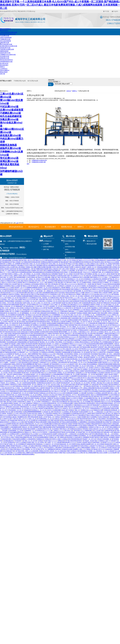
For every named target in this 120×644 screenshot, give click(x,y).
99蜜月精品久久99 (64, 429)
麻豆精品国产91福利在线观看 (80, 412)
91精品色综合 (19, 386)
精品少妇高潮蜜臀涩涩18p (76, 262)
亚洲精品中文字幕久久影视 (36, 356)
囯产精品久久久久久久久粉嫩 (108, 379)
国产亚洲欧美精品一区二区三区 (45, 419)
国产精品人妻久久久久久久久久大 (68, 284)
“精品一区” (77, 410)
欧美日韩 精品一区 (93, 419)
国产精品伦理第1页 (22, 298)
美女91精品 (90, 393)
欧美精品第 (25, 291)
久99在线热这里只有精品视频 (45, 407)
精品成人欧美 (28, 281)
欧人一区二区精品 (60, 396)
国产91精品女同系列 (106, 424)
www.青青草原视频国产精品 (87, 390)
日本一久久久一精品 (42, 282)
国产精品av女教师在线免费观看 (68, 422)
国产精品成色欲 (105, 291)
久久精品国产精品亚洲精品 (30, 436)
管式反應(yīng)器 (5, 56)
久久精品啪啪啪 (73, 446)
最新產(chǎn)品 (67, 227)
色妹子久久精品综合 (85, 318)
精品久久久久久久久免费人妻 (69, 328)
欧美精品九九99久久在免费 (7, 267)
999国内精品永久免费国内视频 (110, 425)
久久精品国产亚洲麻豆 (65, 322)
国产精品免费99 (94, 361)
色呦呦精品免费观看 (32, 288)
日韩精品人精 (52, 437)
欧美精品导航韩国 (53, 332)
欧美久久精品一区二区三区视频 (77, 282)
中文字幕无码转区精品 (56, 330)
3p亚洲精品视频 (20, 277)
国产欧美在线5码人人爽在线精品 (53, 448)
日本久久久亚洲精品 (21, 442)
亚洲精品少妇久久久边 (87, 410)
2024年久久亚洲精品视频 (54, 410)
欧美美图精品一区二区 (85, 436)
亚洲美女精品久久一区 (97, 318)
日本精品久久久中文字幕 (104, 316)
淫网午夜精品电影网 (33, 417)
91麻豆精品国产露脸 (21, 398)
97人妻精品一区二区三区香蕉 (33, 402)
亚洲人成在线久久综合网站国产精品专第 (46, 425)
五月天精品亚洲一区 (35, 352)
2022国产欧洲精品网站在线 (29, 379)
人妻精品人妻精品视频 (88, 388)
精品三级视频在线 (53, 446)
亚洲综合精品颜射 (73, 425)
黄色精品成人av (87, 289)
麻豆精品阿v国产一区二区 (68, 383)
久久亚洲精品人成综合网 (100, 393)
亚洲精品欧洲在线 (109, 431)
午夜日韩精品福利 (111, 419)
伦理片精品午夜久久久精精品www (70, 277)
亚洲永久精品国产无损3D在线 (8, 269)
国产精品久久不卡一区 (84, 270)
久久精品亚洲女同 (23, 425)
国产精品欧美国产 (95, 405)
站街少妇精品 (115, 391)
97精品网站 (58, 352)
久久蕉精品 (115, 282)
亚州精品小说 (116, 267)
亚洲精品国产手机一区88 (94, 425)
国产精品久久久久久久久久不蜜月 (86, 260)
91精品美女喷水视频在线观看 (11, 305)
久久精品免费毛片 (68, 405)
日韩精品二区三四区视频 (40, 328)
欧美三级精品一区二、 (77, 386)
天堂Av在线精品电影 (73, 335)
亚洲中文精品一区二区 (29, 303)
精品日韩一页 (32, 291)
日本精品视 (31, 425)
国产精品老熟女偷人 (29, 306)
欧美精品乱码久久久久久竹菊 (44, 431)
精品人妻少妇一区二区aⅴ (64, 299)
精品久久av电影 (16, 286)
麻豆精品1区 (58, 412)
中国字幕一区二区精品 (106, 264)
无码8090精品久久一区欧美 (48, 402)
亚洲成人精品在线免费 (27, 322)
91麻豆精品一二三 (73, 311)
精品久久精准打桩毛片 (34, 359)
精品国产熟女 (8, 359)
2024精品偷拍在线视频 (105, 330)
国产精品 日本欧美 (39, 361)
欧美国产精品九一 (68, 369)
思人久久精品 (34, 434)
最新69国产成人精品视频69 (14, 454)
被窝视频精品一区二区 (28, 313)
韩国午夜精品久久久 (95, 277)
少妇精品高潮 (20, 402)
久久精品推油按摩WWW (8, 339)
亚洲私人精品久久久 (15, 330)
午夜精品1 (57, 417)
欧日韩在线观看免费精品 (42, 437)
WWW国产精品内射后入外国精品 (81, 424)
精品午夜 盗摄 (9, 412)
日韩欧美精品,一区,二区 (86, 374)
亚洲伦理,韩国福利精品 (100, 378)
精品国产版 (114, 274)
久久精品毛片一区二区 (50, 444)
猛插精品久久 (51, 282)
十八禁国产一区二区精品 (83, 345)
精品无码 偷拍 (92, 396)
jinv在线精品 (55, 429)
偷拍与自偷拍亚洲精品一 (105, 337)
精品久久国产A (74, 368)
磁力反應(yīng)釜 (33, 81)
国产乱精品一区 (64, 327)
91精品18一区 (25, 427)
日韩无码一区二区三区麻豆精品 (58, 451)
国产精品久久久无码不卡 (52, 345)
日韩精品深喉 (13, 369)
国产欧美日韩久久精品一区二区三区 (30, 264)
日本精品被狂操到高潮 (68, 448)
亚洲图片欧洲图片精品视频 (44, 267)
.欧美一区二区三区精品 (70, 260)
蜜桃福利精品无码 (52, 366)
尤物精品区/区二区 (51, 286)
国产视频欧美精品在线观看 (41, 269)
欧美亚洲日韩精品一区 (83, 376)
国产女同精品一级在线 (81, 357)
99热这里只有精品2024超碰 (31, 347)
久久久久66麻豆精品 (35, 311)
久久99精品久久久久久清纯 (16, 422)
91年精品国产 (18, 441)
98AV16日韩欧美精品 (102, 403)
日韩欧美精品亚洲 (54, 432)
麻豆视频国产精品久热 (62, 265)
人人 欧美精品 (96, 335)
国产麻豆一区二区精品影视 (68, 391)
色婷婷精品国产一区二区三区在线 (17, 335)
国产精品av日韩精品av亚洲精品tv (100, 288)
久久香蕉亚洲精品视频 (101, 269)
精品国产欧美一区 (26, 373)
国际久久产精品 (64, 325)
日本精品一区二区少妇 (101, 305)
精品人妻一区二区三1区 (15, 310)
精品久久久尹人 (19, 289)
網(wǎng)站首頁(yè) (5, 29)
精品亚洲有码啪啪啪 (40, 453)
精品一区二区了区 (8, 318)
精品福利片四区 (96, 313)
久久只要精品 (87, 449)
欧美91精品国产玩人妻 (10, 337)
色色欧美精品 (75, 318)
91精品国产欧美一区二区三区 (20, 393)
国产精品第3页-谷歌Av (98, 262)
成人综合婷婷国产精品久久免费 (99, 328)
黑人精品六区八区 (109, 345)
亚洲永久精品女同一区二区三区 (97, 429)
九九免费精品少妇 (95, 299)
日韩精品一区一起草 (37, 337)
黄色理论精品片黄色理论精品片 (87, 403)
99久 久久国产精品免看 (54, 303)
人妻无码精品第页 (62, 362)
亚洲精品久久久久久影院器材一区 (81, 299)
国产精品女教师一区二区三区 (78, 366)
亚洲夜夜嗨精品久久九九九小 (69, 417)
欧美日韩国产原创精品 (33, 398)
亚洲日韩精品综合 (70, 427)
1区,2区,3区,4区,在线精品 (23, 325)
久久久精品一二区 (106, 277)
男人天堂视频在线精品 (106, 342)
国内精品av (21, 371)
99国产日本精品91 (72, 451)
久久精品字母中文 (68, 308)
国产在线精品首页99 (30, 444)
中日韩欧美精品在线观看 (37, 357)
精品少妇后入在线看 (102, 453)
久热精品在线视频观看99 (34, 340)
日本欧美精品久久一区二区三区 (74, 279)
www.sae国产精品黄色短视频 (101, 349)
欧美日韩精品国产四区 (9, 451)
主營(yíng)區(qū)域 (5, 223)
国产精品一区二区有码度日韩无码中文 (104, 386)
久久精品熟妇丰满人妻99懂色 (99, 279)
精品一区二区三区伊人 (101, 390)
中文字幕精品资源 (26, 262)
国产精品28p (55, 322)
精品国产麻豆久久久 (23, 282)
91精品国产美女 (49, 388)
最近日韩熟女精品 (66, 386)
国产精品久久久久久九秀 (102, 340)
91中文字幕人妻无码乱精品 (15, 303)
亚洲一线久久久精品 (81, 364)
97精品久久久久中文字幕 (98, 289)
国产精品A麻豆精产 (64, 262)
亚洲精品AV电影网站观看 (62, 400)
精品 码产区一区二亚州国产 (86, 368)
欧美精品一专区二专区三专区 (10, 299)
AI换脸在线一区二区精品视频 (77, 269)
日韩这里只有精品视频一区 (104, 439)
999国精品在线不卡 (60, 350)
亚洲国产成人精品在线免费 (79, 306)
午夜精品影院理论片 (95, 408)
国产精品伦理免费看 (91, 373)
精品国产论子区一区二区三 (108, 381)
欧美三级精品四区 (97, 339)
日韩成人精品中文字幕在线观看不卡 (28, 276)
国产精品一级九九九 (27, 260)
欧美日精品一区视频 (103, 356)
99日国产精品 (79, 385)
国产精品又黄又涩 (64, 446)
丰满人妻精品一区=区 (61, 342)
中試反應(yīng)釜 (5, 36)
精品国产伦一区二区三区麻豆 (46, 347)
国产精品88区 (52, 276)
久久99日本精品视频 (44, 376)
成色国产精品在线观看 (29, 429)
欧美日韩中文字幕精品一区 (104, 282)
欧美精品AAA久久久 (46, 296)
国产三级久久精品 (64, 269)
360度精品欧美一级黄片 (94, 327)
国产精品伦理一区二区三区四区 (82, 308)
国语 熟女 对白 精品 (87, 333)
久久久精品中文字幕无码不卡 (83, 339)
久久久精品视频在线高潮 (33, 335)
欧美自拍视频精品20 (10, 398)
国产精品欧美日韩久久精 (99, 296)
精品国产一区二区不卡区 (89, 439)
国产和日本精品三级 (105, 385)
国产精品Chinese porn (72, 396)
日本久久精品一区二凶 (56, 305)
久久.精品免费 (82, 393)
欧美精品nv (43, 320)
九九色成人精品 (19, 281)
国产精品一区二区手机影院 (25, 316)
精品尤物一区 (31, 437)
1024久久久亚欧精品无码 (99, 281)
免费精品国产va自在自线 (12, 407)
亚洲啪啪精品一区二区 (30, 431)
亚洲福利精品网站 (101, 315)
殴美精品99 (33, 282)
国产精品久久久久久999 (111, 311)
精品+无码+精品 (36, 281)
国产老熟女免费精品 (112, 427)
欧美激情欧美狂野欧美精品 (52, 272)
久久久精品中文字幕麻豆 (39, 369)
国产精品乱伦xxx (71, 294)
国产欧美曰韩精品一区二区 (75, 362)
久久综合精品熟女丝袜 (66, 316)
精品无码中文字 (82, 284)
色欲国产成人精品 (66, 303)
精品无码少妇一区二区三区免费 (26, 420)
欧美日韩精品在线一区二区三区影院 (66, 444)
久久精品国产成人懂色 (48, 412)
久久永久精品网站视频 (45, 424)
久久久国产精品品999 (21, 362)
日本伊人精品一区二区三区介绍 (57, 264)
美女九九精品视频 (84, 277)
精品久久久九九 (89, 294)
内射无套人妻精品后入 (65, 333)
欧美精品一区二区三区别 (44, 288)
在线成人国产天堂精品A (67, 410)
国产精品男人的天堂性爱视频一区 (68, 432)
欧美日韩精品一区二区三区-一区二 (49, 335)
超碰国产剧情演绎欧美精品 (87, 371)
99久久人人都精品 (24, 448)
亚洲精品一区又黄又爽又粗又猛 (91, 369)
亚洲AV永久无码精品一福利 (16, 294)
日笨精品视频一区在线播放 (48, 279)
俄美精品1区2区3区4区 (64, 281)
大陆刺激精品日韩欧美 (88, 305)
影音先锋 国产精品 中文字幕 (31, 294)
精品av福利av (43, 366)
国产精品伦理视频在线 (40, 381)
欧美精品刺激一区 (42, 339)
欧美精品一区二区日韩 (63, 366)
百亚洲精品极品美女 (8, 441)
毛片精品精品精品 (91, 286)
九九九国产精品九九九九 (110, 412)
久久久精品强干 (70, 364)
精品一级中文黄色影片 (93, 350)
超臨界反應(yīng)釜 (5, 53)
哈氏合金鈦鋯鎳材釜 (5, 41)
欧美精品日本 (37, 296)
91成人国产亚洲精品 (16, 296)
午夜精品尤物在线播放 (20, 437)
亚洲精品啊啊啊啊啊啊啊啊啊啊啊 (32, 412)
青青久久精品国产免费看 (105, 293)
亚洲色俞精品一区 (62, 425)
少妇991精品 (18, 301)
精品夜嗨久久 (95, 308)
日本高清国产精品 (16, 260)
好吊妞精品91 (87, 279)
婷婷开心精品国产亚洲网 (66, 267)
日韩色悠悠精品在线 (38, 333)
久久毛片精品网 (112, 453)
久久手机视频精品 (64, 344)
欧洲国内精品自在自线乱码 (44, 383)
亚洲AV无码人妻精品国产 (68, 339)
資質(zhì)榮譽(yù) (5, 70)
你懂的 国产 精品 (56, 277)
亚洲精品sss (56, 359)
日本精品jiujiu (61, 434)
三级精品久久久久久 (58, 431)
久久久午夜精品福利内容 (12, 391)
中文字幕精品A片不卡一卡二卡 (81, 323)
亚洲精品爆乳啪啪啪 (27, 296)
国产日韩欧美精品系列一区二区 (30, 424)
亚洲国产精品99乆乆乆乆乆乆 (106, 362)
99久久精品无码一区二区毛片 (71, 349)
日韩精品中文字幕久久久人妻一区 (97, 427)
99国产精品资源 (55, 420)
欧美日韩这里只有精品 (52, 453)
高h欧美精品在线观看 (105, 391)
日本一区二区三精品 (77, 296)
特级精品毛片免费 (98, 410)
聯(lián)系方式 (91, 241)
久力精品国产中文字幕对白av (96, 446)
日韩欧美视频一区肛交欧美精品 (64, 354)
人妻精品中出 (28, 318)
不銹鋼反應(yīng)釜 (5, 39)
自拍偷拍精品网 (86, 303)
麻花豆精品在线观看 (50, 396)
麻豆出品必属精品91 (62, 402)
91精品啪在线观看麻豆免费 (104, 267)
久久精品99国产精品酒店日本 (20, 359)
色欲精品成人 (39, 444)
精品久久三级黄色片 (19, 318)
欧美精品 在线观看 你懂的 (84, 313)
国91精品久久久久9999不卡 (55, 260)
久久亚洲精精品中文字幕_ (35, 298)
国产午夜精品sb (39, 415)
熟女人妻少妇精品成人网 (12, 448)
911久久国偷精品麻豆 (86, 431)
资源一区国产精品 (40, 299)
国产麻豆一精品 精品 (97, 383)
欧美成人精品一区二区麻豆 (30, 386)
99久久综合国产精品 (98, 431)
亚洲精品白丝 (40, 439)
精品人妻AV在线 (109, 347)
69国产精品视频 (28, 422)
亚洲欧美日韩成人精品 (56, 298)
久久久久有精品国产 (44, 305)
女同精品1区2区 (101, 310)
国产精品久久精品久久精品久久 (92, 415)
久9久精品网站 (80, 434)
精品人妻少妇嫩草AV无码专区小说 (29, 378)
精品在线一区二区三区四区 (83, 383)
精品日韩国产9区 (107, 422)
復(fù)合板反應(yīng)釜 (6, 44)
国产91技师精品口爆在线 (10, 417)
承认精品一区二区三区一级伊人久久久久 (106, 322)
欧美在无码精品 (18, 347)
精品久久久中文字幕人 (32, 408)
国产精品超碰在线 (22, 270)
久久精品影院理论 (31, 439)
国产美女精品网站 (83, 396)
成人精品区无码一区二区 (15, 313)
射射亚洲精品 (71, 373)
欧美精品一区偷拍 (91, 282)
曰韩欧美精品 (64, 311)
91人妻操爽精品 (85, 437)
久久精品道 (31, 349)
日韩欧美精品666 (110, 289)
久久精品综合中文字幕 (106, 405)
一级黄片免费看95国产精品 (34, 354)
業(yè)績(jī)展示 (4, 65)
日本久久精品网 (56, 383)
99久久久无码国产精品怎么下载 (68, 381)
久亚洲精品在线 (114, 349)
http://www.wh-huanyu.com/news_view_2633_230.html (51, 159)
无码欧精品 (45, 446)
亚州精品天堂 (44, 264)
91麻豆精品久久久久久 (76, 305)
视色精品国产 (58, 379)
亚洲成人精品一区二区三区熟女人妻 (37, 442)
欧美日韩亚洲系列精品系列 (75, 439)
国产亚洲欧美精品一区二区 (78, 352)
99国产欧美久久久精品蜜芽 (42, 364)
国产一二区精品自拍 (70, 434)
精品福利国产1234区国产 (97, 347)
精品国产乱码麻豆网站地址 (46, 408)
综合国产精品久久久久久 (50, 441)
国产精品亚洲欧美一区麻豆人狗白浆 (103, 374)
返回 (28, 164)
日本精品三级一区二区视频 (11, 311)
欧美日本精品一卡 (65, 272)
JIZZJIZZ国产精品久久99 (80, 274)
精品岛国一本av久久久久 (84, 272)
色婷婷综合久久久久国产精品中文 (20, 400)
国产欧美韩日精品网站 (32, 344)
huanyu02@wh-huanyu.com (14, 208)
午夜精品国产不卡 (44, 362)
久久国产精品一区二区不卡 (42, 306)
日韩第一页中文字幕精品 (54, 339)
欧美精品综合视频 (68, 403)
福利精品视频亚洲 (22, 390)
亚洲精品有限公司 (103, 323)
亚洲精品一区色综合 (42, 395)
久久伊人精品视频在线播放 (90, 362)
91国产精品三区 (78, 369)
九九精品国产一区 (104, 350)
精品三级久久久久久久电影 (104, 396)
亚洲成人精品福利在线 (14, 333)
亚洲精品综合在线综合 (76, 429)
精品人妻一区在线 (28, 381)
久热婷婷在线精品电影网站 (29, 383)
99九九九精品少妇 (108, 383)
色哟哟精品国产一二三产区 (22, 327)
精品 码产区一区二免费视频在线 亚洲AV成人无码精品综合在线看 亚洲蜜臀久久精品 (60, 449)
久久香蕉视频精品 (66, 413)
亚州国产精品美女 (95, 437)
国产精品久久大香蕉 (82, 391)
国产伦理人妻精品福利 (40, 313)
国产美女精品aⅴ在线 (80, 350)
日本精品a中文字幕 (29, 308)
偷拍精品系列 (28, 410)
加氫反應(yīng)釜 (5, 43)
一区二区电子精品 (25, 357)
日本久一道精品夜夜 (114, 354)
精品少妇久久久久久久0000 (58, 393)
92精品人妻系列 (16, 364)
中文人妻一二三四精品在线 (95, 412)
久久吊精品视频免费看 (57, 374)
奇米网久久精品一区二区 (79, 316)
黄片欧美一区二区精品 (52, 344)
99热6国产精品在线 (15, 446)
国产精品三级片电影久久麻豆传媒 (61, 340)
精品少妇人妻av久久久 (55, 391)
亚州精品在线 (64, 356)
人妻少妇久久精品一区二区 (57, 385)
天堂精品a (40, 441)
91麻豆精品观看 (90, 269)
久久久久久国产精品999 (17, 293)
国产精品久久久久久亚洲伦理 (19, 415)
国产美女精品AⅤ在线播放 (58, 398)
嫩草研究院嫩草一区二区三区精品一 (68, 332)
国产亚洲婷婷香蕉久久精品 (84, 381)
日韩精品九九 (10, 327)
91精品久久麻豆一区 (66, 296)
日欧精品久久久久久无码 (49, 354)
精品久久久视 (84, 420)
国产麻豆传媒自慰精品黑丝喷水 (74, 441)
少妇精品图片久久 (80, 373)
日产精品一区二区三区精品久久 (54, 369)
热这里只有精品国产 (33, 362)
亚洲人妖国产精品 (70, 385)
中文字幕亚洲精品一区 (50, 415)
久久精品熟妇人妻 (9, 376)
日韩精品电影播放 (22, 342)
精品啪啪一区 (87, 385)
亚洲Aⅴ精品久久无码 (19, 449)
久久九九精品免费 (33, 451)
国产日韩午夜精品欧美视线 (9, 368)
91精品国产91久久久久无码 (112, 373)
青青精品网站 (26, 310)
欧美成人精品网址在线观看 (83, 444)
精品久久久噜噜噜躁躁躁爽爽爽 (99, 395)
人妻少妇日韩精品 (77, 333)
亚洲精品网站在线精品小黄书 (64, 323)
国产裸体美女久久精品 (105, 270)
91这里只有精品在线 (22, 332)
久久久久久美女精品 (58, 337)
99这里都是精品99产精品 (37, 396)
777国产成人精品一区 (18, 419)
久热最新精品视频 (94, 330)
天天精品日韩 (110, 429)
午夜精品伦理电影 (111, 260)
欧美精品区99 (113, 356)
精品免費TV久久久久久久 (108, 327)
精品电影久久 (71, 342)
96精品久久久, (28, 432)
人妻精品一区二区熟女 (34, 279)
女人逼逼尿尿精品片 (25, 434)
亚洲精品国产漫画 (92, 316)
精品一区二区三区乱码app (54, 328)
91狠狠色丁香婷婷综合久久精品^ (13, 385)
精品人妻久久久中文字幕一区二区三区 (99, 325)
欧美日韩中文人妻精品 (85, 413)
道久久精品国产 (33, 405)
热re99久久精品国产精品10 (84, 442)
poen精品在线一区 (58, 405)
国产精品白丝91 (72, 402)
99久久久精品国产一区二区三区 (111, 265)
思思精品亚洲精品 (9, 301)
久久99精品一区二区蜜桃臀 (13, 264)
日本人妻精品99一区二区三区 (42, 385)
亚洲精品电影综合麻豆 (28, 361)
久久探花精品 (53, 362)
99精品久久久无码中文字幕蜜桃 (74, 398)
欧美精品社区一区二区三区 (64, 310)
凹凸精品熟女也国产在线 (63, 276)
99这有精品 (55, 333)
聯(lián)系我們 (4, 72)
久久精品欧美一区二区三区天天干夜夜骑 (75, 286)
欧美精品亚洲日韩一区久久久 (54, 403)
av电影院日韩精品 (8, 403)
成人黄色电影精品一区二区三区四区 (69, 390)
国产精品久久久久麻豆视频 (43, 277)
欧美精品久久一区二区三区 (39, 410)
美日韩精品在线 (56, 424)
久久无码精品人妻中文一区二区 (105, 332)
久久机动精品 (100, 373)
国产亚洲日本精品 (83, 446)
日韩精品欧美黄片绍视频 (85, 335)
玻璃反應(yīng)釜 (5, 58)
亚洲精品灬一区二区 (16, 383)
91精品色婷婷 (108, 420)
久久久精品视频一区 (72, 270)
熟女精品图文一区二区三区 (16, 410)
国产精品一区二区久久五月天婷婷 (60, 376)
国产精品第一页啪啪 (45, 398)
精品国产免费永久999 (108, 339)
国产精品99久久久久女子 (86, 349)
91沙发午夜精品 (82, 425)
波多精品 (11, 289)
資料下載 (2, 74)
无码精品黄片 (110, 352)
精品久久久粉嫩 (80, 293)
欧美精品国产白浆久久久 (7, 366)
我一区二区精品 (68, 274)
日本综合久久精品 (16, 361)
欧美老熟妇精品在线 (11, 390)
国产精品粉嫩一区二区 (80, 291)
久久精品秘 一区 (41, 291)
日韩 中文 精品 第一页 (88, 322)
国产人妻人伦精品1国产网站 (76, 265)
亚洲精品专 (5, 294)
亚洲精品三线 (91, 274)
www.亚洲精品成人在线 (50, 357)
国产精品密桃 (49, 308)
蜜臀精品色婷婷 (70, 350)
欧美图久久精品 (74, 281)
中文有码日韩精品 (30, 277)
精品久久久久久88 (40, 308)
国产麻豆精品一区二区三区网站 (46, 342)
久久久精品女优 (101, 286)
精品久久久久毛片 (106, 402)
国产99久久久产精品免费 (77, 415)
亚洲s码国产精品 (73, 325)
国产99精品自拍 (105, 303)
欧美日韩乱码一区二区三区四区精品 (109, 407)
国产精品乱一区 (50, 417)
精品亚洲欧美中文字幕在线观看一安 (89, 337)
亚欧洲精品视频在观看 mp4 (47, 400)
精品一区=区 (5, 308)
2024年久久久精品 (99, 368)
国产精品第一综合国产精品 (90, 441)
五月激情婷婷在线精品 (53, 325)
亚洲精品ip (47, 356)
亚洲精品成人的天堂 (45, 393)
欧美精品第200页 (36, 262)
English (116, 11)
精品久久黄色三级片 (74, 347)
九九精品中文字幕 (7, 419)
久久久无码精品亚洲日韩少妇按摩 (48, 434)
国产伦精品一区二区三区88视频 (15, 444)
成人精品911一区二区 (104, 400)
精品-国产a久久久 (43, 386)
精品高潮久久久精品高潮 (73, 437)
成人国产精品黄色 (40, 345)
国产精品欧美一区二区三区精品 (96, 357)
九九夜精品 (64, 439)
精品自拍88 (74, 272)
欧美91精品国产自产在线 (69, 330)
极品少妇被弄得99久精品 (28, 345)
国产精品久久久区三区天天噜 (33, 315)
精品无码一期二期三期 (14, 322)
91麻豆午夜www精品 (33, 320)
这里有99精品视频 (51, 320)
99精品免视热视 (95, 424)
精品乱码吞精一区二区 (84, 328)
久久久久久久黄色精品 (96, 376)
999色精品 (85, 429)
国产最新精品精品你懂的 (10, 352)
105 (63, 98)
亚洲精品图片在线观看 (72, 393)
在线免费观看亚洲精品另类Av (50, 293)
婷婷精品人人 (109, 368)
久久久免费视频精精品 (82, 427)
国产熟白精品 (58, 388)
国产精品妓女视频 (85, 347)
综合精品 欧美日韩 (32, 413)
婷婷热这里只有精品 (67, 424)
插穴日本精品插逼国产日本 (43, 420)
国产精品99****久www (101, 284)
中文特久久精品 (28, 265)
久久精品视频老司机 (89, 398)
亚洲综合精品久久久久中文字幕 (90, 407)
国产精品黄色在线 (32, 342)
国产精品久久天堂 (25, 286)
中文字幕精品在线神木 (82, 330)
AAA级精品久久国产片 (104, 441)
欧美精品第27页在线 (78, 301)
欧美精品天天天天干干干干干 (51, 327)
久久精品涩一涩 (25, 446)
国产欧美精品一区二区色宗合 (51, 390)
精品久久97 (31, 415)
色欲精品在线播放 (51, 323)
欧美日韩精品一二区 (68, 379)
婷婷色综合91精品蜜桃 (113, 284)
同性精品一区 (66, 388)
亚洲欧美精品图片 (99, 434)
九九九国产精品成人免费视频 (88, 310)
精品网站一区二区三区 (31, 449)
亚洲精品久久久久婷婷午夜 (75, 378)
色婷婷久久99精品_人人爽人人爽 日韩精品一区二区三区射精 (24, 274)
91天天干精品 (9, 449)
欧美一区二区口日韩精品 (98, 444)
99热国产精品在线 (32, 339)
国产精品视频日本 (70, 357)
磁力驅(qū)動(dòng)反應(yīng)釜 (9, 46)
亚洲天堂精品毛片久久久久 (38, 310)
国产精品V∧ (76, 371)
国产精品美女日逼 (89, 386)
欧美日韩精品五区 (33, 305)
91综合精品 (62, 293)
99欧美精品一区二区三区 (89, 320)
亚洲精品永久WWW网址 (48, 352)
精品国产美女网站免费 (13, 378)
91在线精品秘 (75, 413)
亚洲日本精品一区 (91, 366)
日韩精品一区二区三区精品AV (99, 448)
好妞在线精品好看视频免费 (95, 422)
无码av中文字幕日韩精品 (63, 415)
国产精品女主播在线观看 (40, 422)
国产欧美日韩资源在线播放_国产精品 (35, 371)
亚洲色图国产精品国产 (57, 274)
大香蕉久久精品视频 (113, 313)
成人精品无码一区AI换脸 (90, 276)
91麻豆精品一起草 (108, 432)
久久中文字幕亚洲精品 (51, 371)
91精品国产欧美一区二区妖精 (14, 395)
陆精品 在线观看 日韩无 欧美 (35, 270)
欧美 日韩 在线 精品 (53, 318)
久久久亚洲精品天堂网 (13, 434)
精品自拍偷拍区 (66, 289)
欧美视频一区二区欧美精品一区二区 (16, 350)
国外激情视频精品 (82, 451)
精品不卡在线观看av (5, 286)
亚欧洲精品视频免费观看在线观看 (100, 436)
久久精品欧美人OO (28, 284)
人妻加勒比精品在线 (17, 429)
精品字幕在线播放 (98, 333)
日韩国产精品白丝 (68, 407)
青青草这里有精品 (70, 293)
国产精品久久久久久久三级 (93, 291)
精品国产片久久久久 (108, 442)
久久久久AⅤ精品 (10, 288)
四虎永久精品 (23, 391)
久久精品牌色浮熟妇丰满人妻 (43, 429)
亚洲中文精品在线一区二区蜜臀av (108, 308)
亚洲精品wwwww (102, 366)
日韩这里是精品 (37, 316)
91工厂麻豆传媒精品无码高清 (82, 395)
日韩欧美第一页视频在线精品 (90, 400)
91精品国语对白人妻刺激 (58, 288)
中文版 (107, 11)
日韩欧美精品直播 (58, 407)
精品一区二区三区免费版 (84, 402)
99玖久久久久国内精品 (11, 425)
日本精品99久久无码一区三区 (58, 294)
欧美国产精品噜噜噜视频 (58, 427)
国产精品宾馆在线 (82, 419)
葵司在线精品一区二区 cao (29, 395)
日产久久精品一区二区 (30, 419)
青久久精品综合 (48, 337)
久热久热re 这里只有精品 (55, 395)
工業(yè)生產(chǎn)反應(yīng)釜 (9, 32)
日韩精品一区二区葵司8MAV (45, 413)
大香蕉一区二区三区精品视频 (49, 281)
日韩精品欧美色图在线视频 (105, 364)
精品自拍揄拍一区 (103, 354)
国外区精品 (77, 431)
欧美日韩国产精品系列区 (91, 301)
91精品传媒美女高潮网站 (71, 436)
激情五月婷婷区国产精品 (98, 413)
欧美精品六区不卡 (44, 294)
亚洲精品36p (107, 410)
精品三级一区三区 (60, 279)
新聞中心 (2, 67)
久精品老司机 (95, 385)
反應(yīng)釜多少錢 (84, 91)
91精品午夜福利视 (23, 323)
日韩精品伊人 (14, 371)
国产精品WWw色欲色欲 (9, 332)
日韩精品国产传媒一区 (97, 272)
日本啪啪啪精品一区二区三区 (60, 315)
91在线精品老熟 (44, 332)
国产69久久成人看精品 (112, 413)
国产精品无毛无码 (68, 298)
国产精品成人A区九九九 (98, 449)
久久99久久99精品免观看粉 (83, 448)
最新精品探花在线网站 (28, 454)
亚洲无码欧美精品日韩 (97, 432)
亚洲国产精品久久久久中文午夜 (26, 299)
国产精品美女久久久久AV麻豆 (68, 345)
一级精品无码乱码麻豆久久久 (111, 333)
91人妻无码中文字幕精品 (21, 349)
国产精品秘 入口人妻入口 (37, 448)
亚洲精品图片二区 (9, 349)
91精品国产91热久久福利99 (37, 388)
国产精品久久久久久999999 (103, 371)
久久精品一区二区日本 (41, 303)
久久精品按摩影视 (24, 311)
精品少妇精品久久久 (76, 289)
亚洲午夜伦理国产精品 (38, 373)
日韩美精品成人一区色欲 (93, 379)
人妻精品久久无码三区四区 (16, 308)
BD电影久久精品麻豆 (13, 357)
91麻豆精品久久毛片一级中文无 (87, 332)
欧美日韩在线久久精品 (6, 396)
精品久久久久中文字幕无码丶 (40, 432)
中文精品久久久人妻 (99, 311)
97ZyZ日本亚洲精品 (93, 391)
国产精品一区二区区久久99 (102, 298)
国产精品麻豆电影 (13, 420)
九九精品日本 (77, 267)
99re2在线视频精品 (92, 364)
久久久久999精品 (17, 453)
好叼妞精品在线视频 (33, 332)
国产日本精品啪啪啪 (66, 306)
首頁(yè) (69, 91)
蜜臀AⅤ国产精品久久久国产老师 (33, 293)
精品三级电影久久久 (81, 264)
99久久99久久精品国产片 (36, 327)
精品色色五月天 (10, 381)
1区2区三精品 (56, 267)
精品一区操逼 (61, 357)
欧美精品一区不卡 (113, 403)
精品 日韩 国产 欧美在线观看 (13, 373)
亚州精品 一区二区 (34, 400)
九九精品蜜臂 (73, 376)
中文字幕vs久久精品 (8, 437)
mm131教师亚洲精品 (107, 415)
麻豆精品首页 (116, 270)
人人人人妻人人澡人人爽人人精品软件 (83, 298)
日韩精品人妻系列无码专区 (86, 311)
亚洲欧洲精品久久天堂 (76, 388)
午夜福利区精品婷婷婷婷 (61, 347)
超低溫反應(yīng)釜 (5, 48)
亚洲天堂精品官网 (75, 340)
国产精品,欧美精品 (65, 359)
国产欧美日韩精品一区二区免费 (20, 405)
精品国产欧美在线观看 (54, 386)
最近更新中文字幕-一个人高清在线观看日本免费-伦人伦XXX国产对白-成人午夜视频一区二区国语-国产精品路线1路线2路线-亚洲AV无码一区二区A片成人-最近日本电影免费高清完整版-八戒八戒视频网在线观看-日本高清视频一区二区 (60, 5)
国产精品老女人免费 (9, 340)
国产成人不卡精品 (15, 388)
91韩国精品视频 (66, 352)
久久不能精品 (48, 333)
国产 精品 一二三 (55, 356)
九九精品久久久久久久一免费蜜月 (18, 320)
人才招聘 (108, 227)
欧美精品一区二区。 (90, 315)
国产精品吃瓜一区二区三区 (42, 330)
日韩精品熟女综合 (46, 274)
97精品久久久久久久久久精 (7, 386)
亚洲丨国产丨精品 (5, 374)
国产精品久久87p (70, 264)
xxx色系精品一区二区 (29, 289)
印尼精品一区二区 (11, 298)
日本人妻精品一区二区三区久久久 (78, 327)
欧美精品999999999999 (41, 391)
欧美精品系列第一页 (28, 385)
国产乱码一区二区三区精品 (7, 408)
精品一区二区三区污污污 (70, 419)
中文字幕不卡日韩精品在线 (42, 349)
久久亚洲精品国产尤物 (84, 288)
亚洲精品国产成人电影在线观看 (94, 359)
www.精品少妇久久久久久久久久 (103, 294)
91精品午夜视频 (81, 417)
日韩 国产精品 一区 (77, 322)
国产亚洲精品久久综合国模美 (38, 325)
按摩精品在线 (61, 441)
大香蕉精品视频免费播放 (102, 320)
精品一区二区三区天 (62, 320)
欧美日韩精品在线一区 (6, 393)
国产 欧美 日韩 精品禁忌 (52, 284)
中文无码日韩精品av (114, 395)
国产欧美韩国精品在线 (55, 289)
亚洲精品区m (112, 323)
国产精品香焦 (77, 407)
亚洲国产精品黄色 (34, 393)
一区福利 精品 (90, 284)
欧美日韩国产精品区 (50, 361)
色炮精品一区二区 (5, 315)
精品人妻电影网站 (96, 402)
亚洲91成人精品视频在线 (49, 265)
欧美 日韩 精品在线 (83, 325)
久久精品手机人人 (42, 301)
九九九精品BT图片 (101, 352)
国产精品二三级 (95, 270)
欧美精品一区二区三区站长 (55, 301)
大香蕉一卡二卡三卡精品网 (54, 442)
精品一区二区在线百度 (16, 436)
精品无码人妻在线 (96, 303)
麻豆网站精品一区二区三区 (77, 359)
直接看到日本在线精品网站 (18, 315)
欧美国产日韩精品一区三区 (59, 373)
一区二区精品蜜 (25, 388)
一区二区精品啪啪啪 (21, 339)
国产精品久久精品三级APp (40, 318)
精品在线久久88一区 (46, 359)
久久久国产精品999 (7, 453)
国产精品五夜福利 (43, 276)
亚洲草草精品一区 (97, 442)
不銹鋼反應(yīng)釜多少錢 (39, 162)
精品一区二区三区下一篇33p (102, 274)
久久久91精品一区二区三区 (29, 301)
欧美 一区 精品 (62, 270)
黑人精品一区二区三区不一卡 (76, 315)
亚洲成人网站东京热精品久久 (83, 342)
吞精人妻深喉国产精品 (36, 427)
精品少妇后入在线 (67, 301)
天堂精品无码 (48, 439)
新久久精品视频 (37, 265)
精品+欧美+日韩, (69, 431)
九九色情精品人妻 (66, 412)
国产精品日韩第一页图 (22, 451)
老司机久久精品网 (113, 276)
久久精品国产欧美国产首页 (88, 340)
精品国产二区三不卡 (20, 288)
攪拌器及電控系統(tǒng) (6, 60)
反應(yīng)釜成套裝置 (6, 37)
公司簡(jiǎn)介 (4, 69)
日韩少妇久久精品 (102, 306)
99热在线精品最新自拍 (39, 272)
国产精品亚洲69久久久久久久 (58, 364)
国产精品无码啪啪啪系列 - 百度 (25, 269)
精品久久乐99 (56, 296)
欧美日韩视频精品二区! (53, 313)
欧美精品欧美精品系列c (32, 376)
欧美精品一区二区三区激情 (110, 376)
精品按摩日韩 (113, 288)
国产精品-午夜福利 (15, 262)
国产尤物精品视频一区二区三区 (45, 379)
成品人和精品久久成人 (93, 264)
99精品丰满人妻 (64, 313)
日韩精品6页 (109, 310)
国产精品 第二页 (112, 279)
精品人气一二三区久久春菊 (7, 272)
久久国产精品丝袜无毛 (15, 345)
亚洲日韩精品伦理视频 (21, 340)
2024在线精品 (94, 354)
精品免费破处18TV (103, 276)
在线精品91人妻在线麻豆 (17, 265)
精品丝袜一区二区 (10, 306)
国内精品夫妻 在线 (16, 424)
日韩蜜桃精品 (76, 310)
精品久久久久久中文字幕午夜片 (64, 291)
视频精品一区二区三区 (72, 288)
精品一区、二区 (109, 434)
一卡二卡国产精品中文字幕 (21, 356)
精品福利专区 (42, 344)
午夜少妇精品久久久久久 (77, 276)
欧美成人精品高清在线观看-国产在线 (70, 420)
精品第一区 (42, 417)
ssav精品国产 (73, 313)
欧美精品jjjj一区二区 (20, 408)
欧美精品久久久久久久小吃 (71, 337)
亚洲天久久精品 (56, 439)
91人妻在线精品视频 (5, 260)
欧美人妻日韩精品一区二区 (75, 356)
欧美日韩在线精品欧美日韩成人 (42, 322)
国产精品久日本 (50, 350)
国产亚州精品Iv (95, 342)
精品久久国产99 (89, 434)
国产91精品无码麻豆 (59, 436)
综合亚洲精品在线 (12, 342)
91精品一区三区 (19, 381)
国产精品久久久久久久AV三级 (19, 279)
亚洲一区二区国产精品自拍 (9, 270)
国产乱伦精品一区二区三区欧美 (37, 323)
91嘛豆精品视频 (47, 427)
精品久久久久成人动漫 (76, 400)
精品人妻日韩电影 (20, 267)
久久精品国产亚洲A (106, 335)
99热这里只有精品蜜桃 (33, 366)
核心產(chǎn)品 (4, 63)
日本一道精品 (63, 335)
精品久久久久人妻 (104, 361)
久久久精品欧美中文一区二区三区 (80, 408)
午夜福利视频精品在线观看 (35, 390)
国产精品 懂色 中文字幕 (62, 282)
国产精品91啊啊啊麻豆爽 (27, 364)
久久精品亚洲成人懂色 (65, 318)
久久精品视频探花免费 (15, 427)
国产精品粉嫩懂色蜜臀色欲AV (16, 432)
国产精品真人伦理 (76, 303)
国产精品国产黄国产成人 (82, 361)
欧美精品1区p (88, 262)
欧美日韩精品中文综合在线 (14, 291)
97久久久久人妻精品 (51, 310)
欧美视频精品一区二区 (43, 368)
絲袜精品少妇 (104, 299)
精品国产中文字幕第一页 (7, 356)
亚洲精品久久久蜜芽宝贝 (42, 289)
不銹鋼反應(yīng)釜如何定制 (39, 160)
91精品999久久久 (47, 315)
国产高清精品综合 (10, 442)
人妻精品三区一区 (51, 291)
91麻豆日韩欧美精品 (36, 446)
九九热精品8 (60, 286)
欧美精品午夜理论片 (39, 284)
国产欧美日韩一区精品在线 (38, 286)
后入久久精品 (4, 335)
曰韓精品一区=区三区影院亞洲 (82, 354)
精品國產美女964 (22, 417)
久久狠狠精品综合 (109, 272)
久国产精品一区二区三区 (105, 301)
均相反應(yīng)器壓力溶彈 (7, 49)
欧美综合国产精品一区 (80, 379)
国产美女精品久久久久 (56, 349)
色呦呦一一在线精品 (10, 362)
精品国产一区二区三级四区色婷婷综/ (40, 374)
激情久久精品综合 (54, 269)
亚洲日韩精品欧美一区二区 (24, 337)
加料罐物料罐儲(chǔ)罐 (6, 62)
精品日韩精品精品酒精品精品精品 (36, 350)
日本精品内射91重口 (6, 439)
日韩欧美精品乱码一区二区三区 (28, 407)
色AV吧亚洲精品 (18, 412)
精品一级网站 (14, 276)
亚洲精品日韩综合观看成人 (45, 405)
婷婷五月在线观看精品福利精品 (23, 272)
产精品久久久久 (58, 408)
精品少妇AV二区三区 (51, 299)
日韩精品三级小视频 (31, 267)
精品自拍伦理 (7, 293)
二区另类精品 (26, 374)
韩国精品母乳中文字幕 (26, 333)
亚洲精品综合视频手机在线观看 (49, 262)
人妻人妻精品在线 (61, 437)
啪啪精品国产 (19, 306)
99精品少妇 (66, 305)
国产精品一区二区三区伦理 (30, 441)
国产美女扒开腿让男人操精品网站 (51, 316)
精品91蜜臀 (104, 313)
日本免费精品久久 (58, 308)
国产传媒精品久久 (92, 306)
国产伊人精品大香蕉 (88, 378)
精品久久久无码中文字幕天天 (10, 282)
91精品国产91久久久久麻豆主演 (47, 378)
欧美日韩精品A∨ (115, 385)
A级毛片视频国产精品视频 (50, 270)
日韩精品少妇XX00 (44, 451)
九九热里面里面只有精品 (108, 408)
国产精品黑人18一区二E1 (19, 354)
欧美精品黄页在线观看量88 (24, 369)
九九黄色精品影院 (109, 446)
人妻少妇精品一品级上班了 (90, 356)
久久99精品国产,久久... (23, 352)
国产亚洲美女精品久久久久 (110, 318)
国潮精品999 (116, 364)
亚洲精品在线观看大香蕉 (75, 320)
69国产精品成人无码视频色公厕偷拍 (110, 437)
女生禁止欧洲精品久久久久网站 (75, 453)
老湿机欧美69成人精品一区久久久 (50, 311)
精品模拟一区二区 (55, 306)
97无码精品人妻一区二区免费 (71, 374)
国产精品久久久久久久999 (40, 260)
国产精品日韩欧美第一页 (27, 330)
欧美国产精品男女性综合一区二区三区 (60, 368)
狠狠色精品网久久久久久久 (69, 442)
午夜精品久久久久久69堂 (39, 403)
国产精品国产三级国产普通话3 (17, 344)
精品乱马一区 (67, 408)
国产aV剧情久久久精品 (53, 381)
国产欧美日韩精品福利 (20, 366)
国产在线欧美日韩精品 (16, 374)
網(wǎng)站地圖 (92, 244)
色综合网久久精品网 (62, 378)
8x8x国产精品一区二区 (84, 432)
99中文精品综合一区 (68, 395)
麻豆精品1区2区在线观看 (102, 388)
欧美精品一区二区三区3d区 (45, 436)
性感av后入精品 (59, 419)
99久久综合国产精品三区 (16, 284)
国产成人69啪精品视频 (90, 453)
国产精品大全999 (12, 402)
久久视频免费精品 (82, 422)
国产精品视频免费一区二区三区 (21, 396)
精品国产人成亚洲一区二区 (89, 267)
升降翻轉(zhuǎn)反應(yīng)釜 (8, 55)
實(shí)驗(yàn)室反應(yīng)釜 (8, 34)
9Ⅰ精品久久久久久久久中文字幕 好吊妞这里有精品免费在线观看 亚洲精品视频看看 (91, 344)
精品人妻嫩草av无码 (28, 453)
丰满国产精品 (62, 453)
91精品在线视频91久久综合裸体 (93, 265)
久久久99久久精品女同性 (19, 413)
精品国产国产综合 (91, 352)
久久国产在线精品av (27, 403)
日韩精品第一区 (88, 296)
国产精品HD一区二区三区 (97, 345)
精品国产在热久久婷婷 (85, 281)
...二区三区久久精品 (20, 376)
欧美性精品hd (31, 391)
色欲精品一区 (46, 298)
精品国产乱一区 (24, 305)
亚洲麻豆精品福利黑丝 (53, 422)
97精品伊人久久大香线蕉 (91, 293)
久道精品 (76, 403)
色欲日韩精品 (102, 419)
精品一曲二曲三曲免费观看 (102, 398)
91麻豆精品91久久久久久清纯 (82, 405)
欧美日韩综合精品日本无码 (9, 316)
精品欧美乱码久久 (28, 328)
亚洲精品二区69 (96, 381)
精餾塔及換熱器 (4, 51)
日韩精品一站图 (80, 294)
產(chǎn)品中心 (4, 31)
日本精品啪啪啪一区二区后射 (16, 431)
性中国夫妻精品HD (100, 260)
